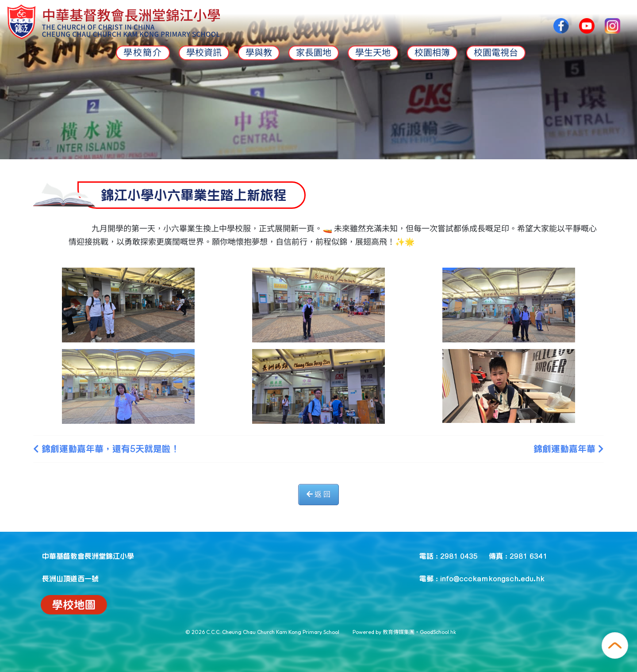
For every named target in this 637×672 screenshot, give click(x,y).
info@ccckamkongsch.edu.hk (492, 578)
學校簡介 (143, 53)
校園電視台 (496, 53)
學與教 (259, 53)
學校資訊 (204, 53)
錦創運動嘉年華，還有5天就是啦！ (106, 448)
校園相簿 (432, 53)
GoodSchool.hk (438, 632)
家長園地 (314, 53)
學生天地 (373, 53)
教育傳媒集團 (399, 632)
